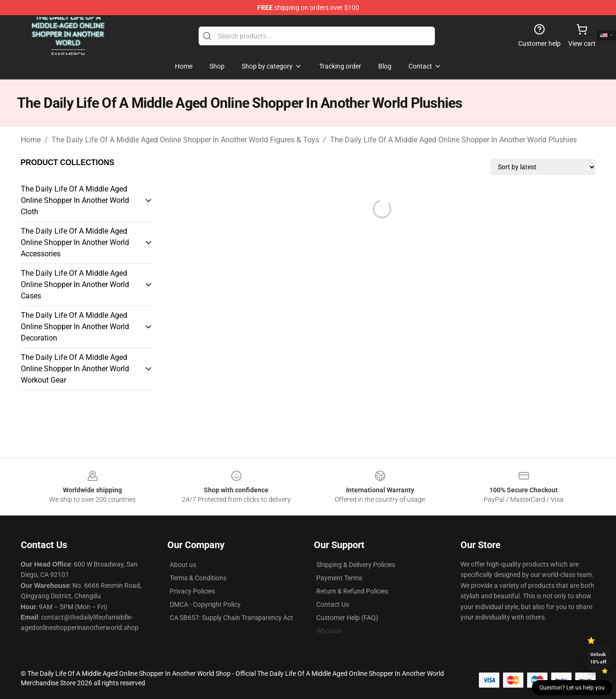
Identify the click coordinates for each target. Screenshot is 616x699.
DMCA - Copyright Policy (205, 604)
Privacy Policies (192, 591)
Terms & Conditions (198, 578)
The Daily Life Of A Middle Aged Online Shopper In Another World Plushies (453, 140)
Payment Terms (339, 578)
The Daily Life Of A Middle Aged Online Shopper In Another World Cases (75, 284)
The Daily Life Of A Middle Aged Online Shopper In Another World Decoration (75, 327)
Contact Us (333, 604)
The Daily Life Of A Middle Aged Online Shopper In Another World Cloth (75, 200)
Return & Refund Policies (352, 591)
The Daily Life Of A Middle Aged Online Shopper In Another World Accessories (75, 242)
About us (183, 565)
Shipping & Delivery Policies (356, 565)
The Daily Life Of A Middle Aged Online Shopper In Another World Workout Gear (75, 369)
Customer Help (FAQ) (347, 618)
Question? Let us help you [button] (572, 688)
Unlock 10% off (598, 658)
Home (31, 140)
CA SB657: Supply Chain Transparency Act (231, 618)
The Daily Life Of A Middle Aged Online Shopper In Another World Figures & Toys (185, 140)
